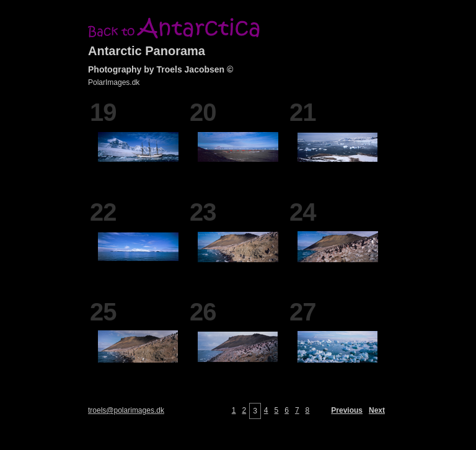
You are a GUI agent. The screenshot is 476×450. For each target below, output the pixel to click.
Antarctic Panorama (147, 51)
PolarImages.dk (114, 82)
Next (377, 410)
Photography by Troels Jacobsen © (161, 69)
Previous (347, 410)
